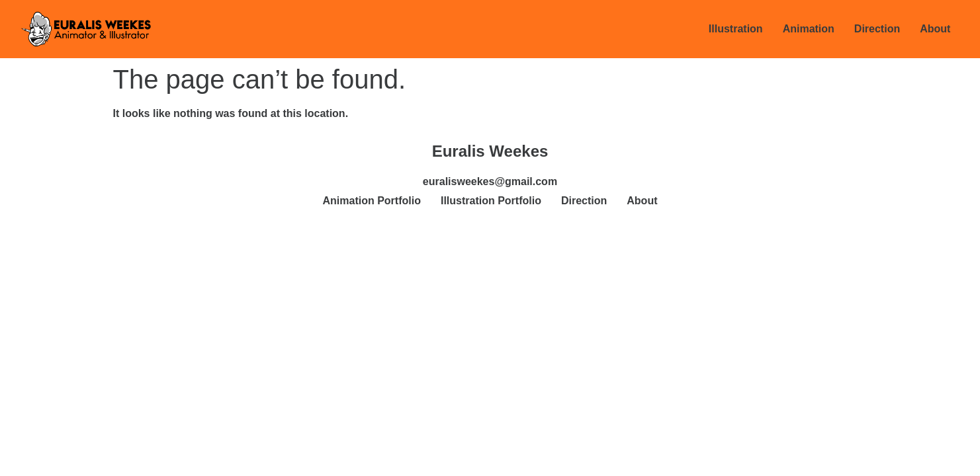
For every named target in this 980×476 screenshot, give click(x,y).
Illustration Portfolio (491, 201)
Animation (809, 29)
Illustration (736, 29)
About (935, 29)
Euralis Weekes (490, 151)
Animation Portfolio (372, 201)
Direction (877, 29)
